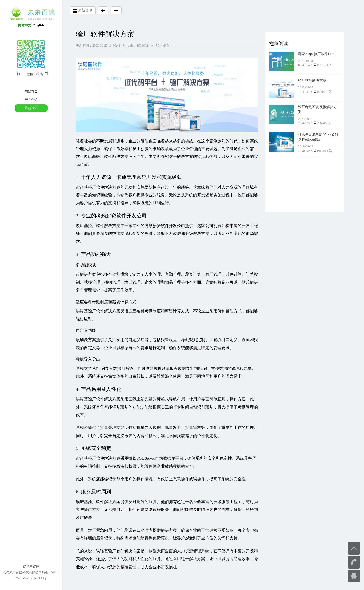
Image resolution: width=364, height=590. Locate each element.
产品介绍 (31, 100)
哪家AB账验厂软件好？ (316, 53)
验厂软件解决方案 (312, 80)
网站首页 (31, 91)
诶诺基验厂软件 (90, 226)
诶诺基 (82, 187)
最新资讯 (31, 108)
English (39, 25)
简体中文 (25, 25)
